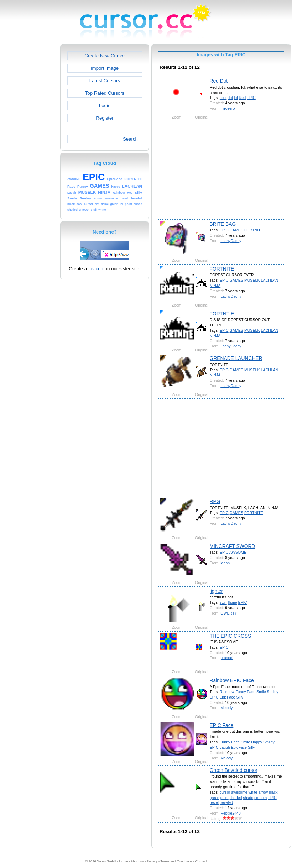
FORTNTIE (222, 314)
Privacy (152, 861)
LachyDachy (231, 241)
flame (233, 602)
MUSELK (252, 280)
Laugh (225, 747)
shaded (236, 798)
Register (105, 118)
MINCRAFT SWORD (233, 546)
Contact (201, 861)
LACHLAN (269, 280)
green (215, 798)
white (253, 792)
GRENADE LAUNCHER (236, 358)
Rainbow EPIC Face (232, 680)
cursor (225, 792)
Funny (241, 692)
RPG (215, 501)
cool (223, 98)
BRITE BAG (223, 224)
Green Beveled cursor (234, 770)
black (273, 792)
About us (137, 861)
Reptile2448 (231, 813)
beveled (226, 802)
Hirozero (228, 108)
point (225, 798)
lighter (217, 591)
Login (105, 106)
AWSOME (238, 552)
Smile (261, 692)
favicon (96, 269)
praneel (227, 658)
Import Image (105, 68)
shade (248, 798)
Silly (239, 697)
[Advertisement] (30, 151)
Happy (257, 742)
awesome (239, 792)
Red (242, 98)
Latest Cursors (105, 81)
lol (236, 98)
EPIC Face (222, 725)
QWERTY (229, 613)
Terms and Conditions (176, 861)
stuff (223, 602)
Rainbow (227, 692)
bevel (214, 802)
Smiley (273, 692)
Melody (226, 708)
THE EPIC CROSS (231, 636)
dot (230, 98)
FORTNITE (254, 230)
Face (251, 692)
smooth (260, 798)
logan (225, 563)
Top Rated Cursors (105, 93)
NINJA (215, 286)
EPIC (251, 98)
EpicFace (227, 697)
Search (130, 139)
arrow (263, 792)
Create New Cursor (105, 56)
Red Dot (219, 81)
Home (124, 861)
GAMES (236, 230)
